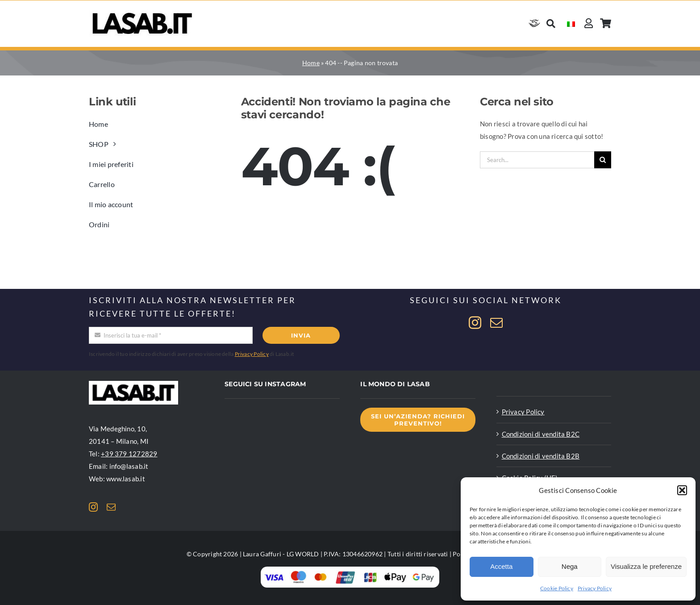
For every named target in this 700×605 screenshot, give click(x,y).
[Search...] (537, 160)
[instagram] (475, 323)
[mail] (496, 323)
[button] (682, 490)
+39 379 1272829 (129, 454)
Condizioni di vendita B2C (541, 434)
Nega (570, 566)
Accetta (501, 566)
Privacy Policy (595, 588)
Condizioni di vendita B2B (541, 456)
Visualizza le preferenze (646, 566)
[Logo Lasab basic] (142, 13)
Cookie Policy (557, 588)
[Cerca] (551, 23)
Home (311, 63)
